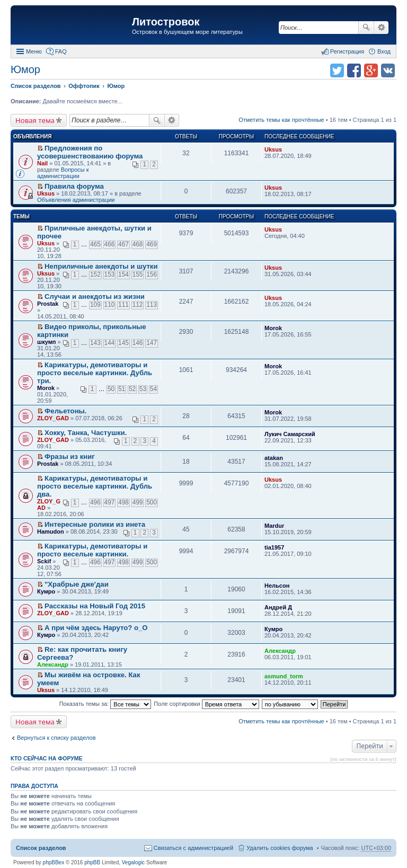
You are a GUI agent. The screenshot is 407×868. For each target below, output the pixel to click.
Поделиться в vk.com (388, 70)
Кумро (46, 591)
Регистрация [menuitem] (347, 51)
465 (95, 244)
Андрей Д (278, 607)
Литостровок (166, 22)
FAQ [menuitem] (61, 51)
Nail (42, 163)
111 (123, 305)
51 (122, 389)
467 (123, 244)
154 (123, 274)
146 (138, 343)
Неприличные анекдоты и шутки (101, 266)
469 (152, 244)
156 (152, 274)
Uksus (273, 149)
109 (95, 305)
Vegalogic (133, 862)
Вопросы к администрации (63, 173)
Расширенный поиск (381, 28)
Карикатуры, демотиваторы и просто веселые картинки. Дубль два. (95, 486)
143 (95, 343)
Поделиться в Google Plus (371, 70)
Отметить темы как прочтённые (281, 120)
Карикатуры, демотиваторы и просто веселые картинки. (92, 550)
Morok (273, 328)
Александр (53, 665)
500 (152, 502)
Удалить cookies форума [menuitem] (280, 848)
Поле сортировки (206, 704)
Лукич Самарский (290, 434)
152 (95, 274)
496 (95, 502)
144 (110, 343)
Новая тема (35, 120)
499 (138, 502)
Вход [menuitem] (384, 51)
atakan (274, 458)
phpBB (92, 862)
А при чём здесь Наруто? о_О (96, 628)
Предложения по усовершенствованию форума (90, 152)
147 (152, 343)
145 (123, 343)
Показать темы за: (105, 704)
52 (132, 389)
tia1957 (274, 547)
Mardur (274, 526)
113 (152, 305)
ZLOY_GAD (53, 418)
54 (153, 389)
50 (111, 389)
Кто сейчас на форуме (47, 758)
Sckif (44, 561)
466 (110, 244)
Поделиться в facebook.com (354, 70)
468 (138, 244)
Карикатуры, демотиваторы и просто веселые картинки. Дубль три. (95, 373)
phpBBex (54, 862)
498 (123, 502)
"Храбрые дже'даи (77, 584)
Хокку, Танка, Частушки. (86, 433)
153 (110, 274)
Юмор (25, 69)
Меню (34, 51)
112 (138, 305)
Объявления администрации (76, 200)
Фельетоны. (65, 411)
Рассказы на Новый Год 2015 (95, 606)
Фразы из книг (70, 457)
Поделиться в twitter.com (337, 70)
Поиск (366, 28)
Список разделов (41, 848)
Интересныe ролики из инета (95, 524)
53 (143, 389)
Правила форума (74, 186)
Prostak (48, 304)
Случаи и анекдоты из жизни (95, 296)
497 (110, 502)
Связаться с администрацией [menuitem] (193, 848)
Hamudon (51, 532)
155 (138, 274)
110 (110, 305)
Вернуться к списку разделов (56, 738)
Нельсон (277, 586)
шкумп (46, 342)
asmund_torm (284, 676)
